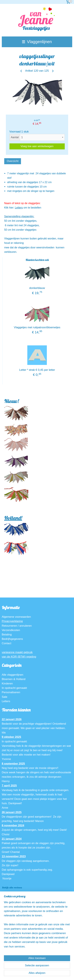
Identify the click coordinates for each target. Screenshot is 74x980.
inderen (8, 684)
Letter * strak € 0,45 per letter (37, 370)
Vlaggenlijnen (37, 42)
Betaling (7, 635)
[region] (37, 926)
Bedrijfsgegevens (12, 639)
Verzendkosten (11, 630)
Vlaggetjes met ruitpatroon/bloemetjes (37, 327)
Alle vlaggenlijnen (13, 675)
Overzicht (13, 161)
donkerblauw (37, 288)
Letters (19, 208)
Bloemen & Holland (14, 679)
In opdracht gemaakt (14, 688)
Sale (5, 697)
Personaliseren (11, 692)
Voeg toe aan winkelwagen (37, 146)
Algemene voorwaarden (16, 617)
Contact (7, 643)
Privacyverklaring (12, 621)
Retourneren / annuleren (17, 626)
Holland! (13, 518)
